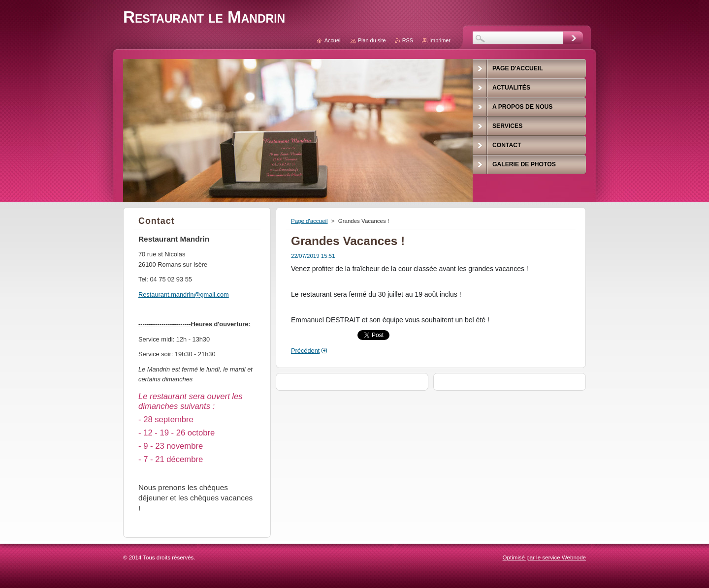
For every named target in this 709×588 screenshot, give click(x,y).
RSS (408, 40)
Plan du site (372, 40)
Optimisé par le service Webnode (544, 557)
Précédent (305, 351)
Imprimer (440, 40)
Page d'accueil (309, 221)
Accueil (333, 40)
